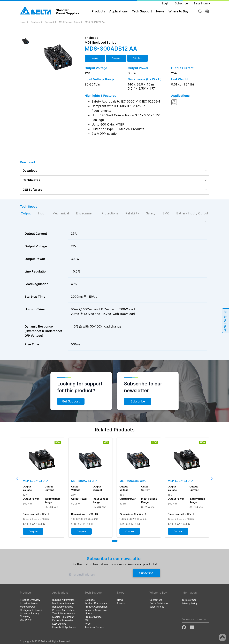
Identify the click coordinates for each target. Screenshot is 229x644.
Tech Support (142, 11)
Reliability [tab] (132, 213)
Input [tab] (42, 213)
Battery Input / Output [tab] (192, 213)
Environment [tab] (85, 213)
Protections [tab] (110, 213)
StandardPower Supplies (67, 12)
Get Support (71, 401)
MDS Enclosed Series (69, 22)
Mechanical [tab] (61, 213)
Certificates (31, 180)
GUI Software (32, 190)
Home (23, 22)
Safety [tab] (151, 213)
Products (98, 11)
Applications (119, 11)
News (160, 11)
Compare (116, 58)
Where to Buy (178, 11)
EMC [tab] (166, 213)
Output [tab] (26, 213)
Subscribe (138, 401)
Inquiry (95, 58)
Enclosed (49, 22)
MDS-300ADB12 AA (95, 22)
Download (30, 171)
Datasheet (138, 58)
